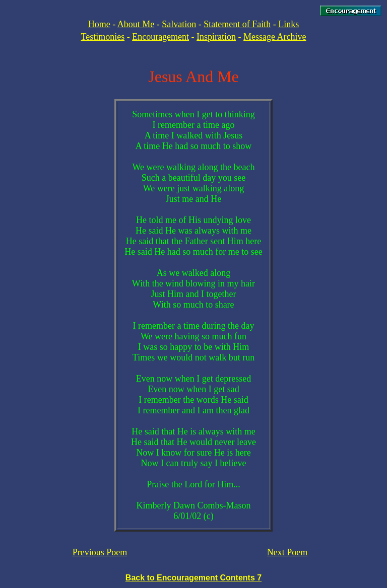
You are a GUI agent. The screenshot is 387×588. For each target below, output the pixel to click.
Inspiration (216, 37)
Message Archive (275, 37)
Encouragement (160, 37)
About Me (136, 24)
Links (288, 24)
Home (99, 24)
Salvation (179, 24)
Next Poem (287, 552)
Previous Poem (100, 552)
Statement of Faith (237, 24)
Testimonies (103, 37)
